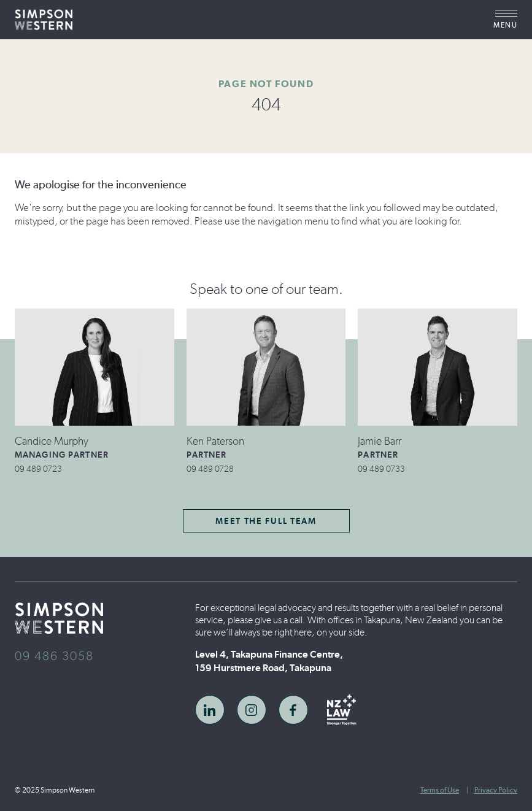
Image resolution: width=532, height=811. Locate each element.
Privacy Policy (496, 790)
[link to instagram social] (252, 710)
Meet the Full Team (266, 521)
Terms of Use (440, 790)
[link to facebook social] (293, 710)
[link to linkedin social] (210, 710)
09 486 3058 (54, 656)
